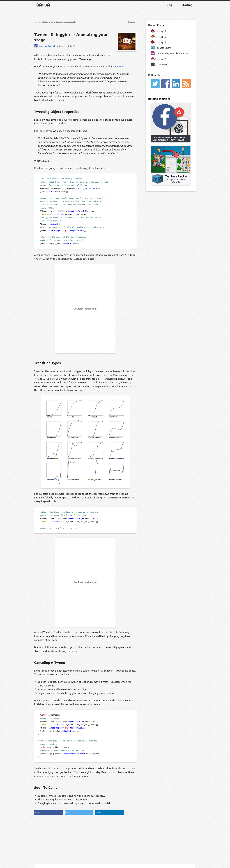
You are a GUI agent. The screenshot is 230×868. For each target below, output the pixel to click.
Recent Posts (156, 25)
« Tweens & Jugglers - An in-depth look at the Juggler (55, 22)
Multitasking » (131, 22)
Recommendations (159, 99)
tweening (119, 66)
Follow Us (154, 75)
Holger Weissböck (45, 46)
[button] (49, 812)
